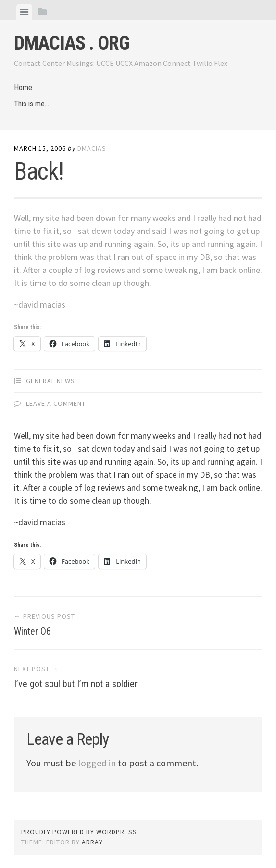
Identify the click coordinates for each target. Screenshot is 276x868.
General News (50, 381)
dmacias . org (72, 43)
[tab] (24, 12)
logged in (97, 763)
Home (23, 87)
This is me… (31, 104)
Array (92, 842)
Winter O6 (32, 631)
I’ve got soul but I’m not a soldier (76, 684)
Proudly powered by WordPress (79, 832)
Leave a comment (56, 403)
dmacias (92, 148)
